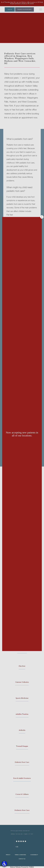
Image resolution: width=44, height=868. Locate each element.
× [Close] (42, 217)
